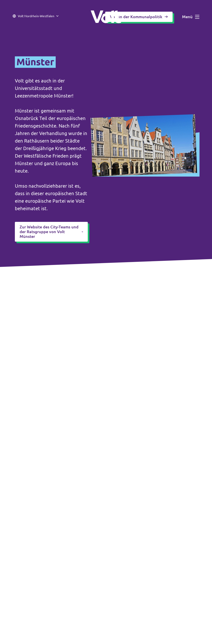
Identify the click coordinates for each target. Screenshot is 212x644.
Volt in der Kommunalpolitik (139, 17)
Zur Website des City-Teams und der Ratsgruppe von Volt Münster (51, 232)
